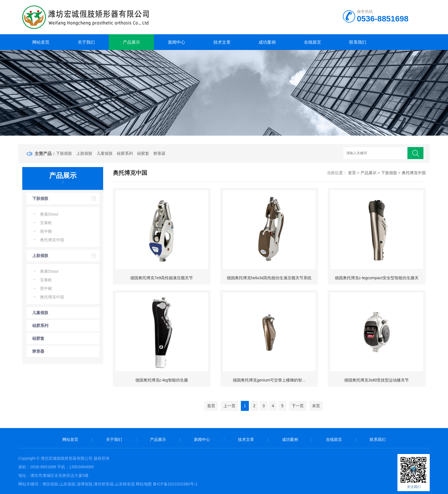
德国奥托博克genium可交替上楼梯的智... (269, 380)
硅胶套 (143, 153)
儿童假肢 (105, 153)
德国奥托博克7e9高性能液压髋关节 (162, 278)
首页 (352, 173)
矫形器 (159, 153)
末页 (316, 406)
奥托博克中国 (414, 173)
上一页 (229, 406)
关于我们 (86, 42)
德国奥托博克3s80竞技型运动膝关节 (377, 380)
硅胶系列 (125, 153)
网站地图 (144, 484)
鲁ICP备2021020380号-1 (175, 484)
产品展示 (131, 42)
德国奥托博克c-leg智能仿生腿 (162, 380)
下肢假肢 (64, 153)
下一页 (298, 406)
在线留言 (313, 42)
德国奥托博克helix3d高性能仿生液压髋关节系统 (269, 278)
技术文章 (222, 42)
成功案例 (267, 42)
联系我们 (358, 42)
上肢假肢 (84, 153)
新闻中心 (177, 42)
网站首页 (41, 42)
